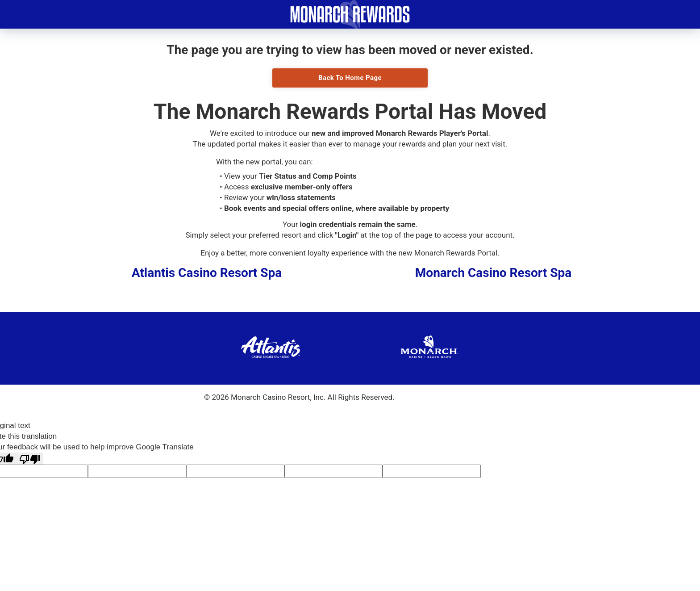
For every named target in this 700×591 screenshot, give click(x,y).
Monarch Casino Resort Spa (493, 273)
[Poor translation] (30, 459)
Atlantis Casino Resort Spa (207, 273)
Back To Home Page (350, 78)
